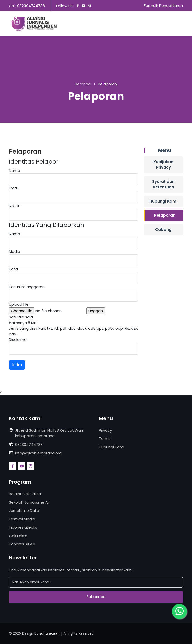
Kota (13, 269)
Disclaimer (18, 340)
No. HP (15, 206)
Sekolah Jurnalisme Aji (29, 502)
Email (14, 188)
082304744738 (31, 6)
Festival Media (22, 519)
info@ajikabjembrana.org (38, 453)
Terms (105, 439)
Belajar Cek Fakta (25, 494)
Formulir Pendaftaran (163, 6)
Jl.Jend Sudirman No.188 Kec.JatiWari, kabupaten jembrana (49, 433)
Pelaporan (165, 215)
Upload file (19, 304)
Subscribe (96, 597)
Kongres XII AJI (22, 544)
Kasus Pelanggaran (27, 287)
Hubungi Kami (163, 201)
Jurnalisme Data (24, 511)
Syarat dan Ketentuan (163, 184)
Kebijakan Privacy (163, 165)
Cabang (163, 229)
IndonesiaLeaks (23, 527)
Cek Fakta (18, 536)
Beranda (83, 84)
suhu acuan (50, 633)
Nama (15, 170)
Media (15, 251)
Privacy (105, 430)
